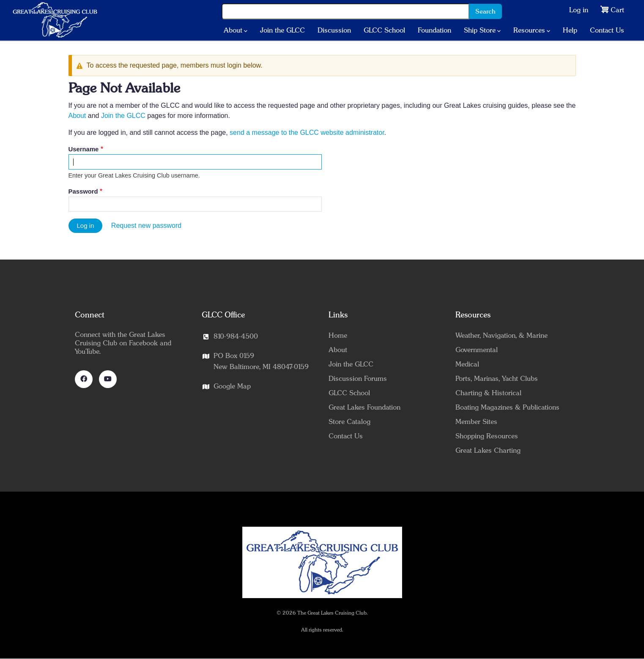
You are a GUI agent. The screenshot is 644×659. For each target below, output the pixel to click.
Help (570, 30)
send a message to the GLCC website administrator (307, 133)
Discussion (334, 30)
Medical (467, 364)
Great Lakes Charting (488, 451)
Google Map (232, 386)
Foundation (434, 30)
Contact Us (607, 30)
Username (84, 149)
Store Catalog (349, 422)
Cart (617, 10)
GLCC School (384, 30)
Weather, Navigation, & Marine (501, 336)
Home (338, 336)
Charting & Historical (488, 393)
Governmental (477, 350)
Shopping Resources (487, 436)
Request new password (146, 226)
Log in (579, 10)
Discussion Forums (358, 379)
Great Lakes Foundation (364, 407)
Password (83, 191)
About (236, 31)
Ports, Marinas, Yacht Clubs (497, 379)
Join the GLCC (282, 30)
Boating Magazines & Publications (507, 407)
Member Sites (476, 422)
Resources (532, 31)
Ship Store (482, 31)
